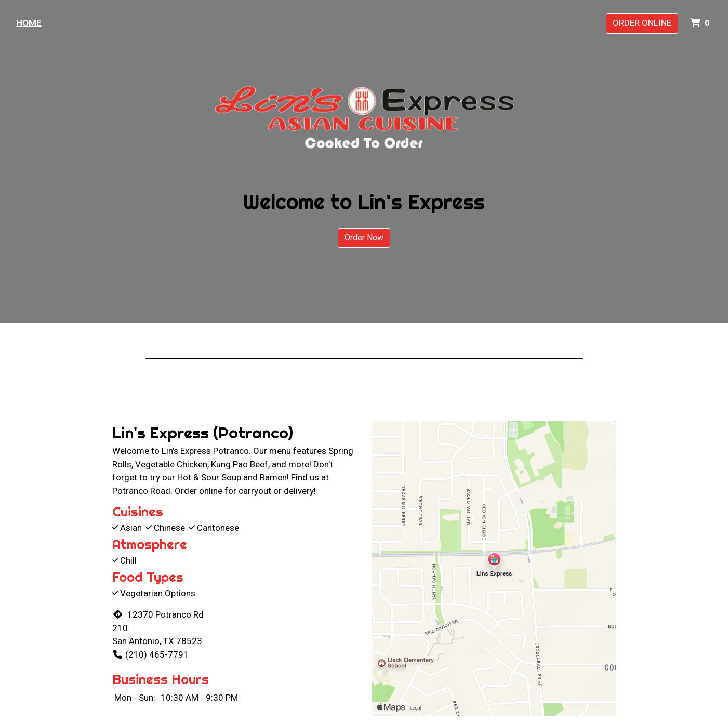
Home (29, 23)
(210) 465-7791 (150, 654)
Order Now (364, 238)
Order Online (642, 23)
